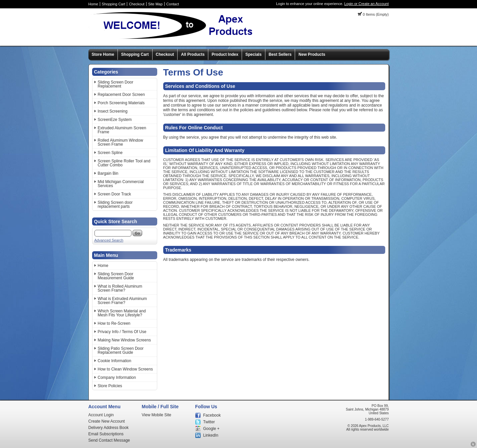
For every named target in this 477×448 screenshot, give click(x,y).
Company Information (117, 378)
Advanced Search (109, 240)
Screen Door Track (114, 194)
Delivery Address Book (109, 428)
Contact (173, 4)
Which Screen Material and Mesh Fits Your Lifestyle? (122, 313)
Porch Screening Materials (121, 103)
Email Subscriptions (106, 434)
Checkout (137, 4)
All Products (193, 54)
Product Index (225, 54)
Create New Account (107, 421)
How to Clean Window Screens (125, 369)
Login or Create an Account (366, 4)
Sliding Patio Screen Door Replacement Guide (121, 350)
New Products (312, 54)
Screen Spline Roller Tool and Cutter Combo (124, 163)
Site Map (155, 4)
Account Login (101, 415)
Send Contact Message (109, 440)
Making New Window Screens (124, 340)
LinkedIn (211, 435)
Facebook (212, 415)
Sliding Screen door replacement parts (115, 204)
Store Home (103, 54)
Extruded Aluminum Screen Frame (122, 130)
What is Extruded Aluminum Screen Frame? (122, 301)
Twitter (209, 422)
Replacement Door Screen (121, 95)
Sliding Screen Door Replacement (116, 84)
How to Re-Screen (114, 323)
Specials (254, 54)
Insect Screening (113, 111)
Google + (211, 429)
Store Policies (110, 386)
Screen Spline (110, 153)
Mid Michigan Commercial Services (121, 184)
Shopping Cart (113, 4)
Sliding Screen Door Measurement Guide (116, 276)
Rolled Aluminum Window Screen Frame (121, 142)
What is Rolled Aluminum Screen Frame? (120, 288)
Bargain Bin (108, 173)
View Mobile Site (157, 415)
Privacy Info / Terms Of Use (122, 332)
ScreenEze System (115, 120)
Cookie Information (115, 361)
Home (93, 4)
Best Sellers (280, 54)
